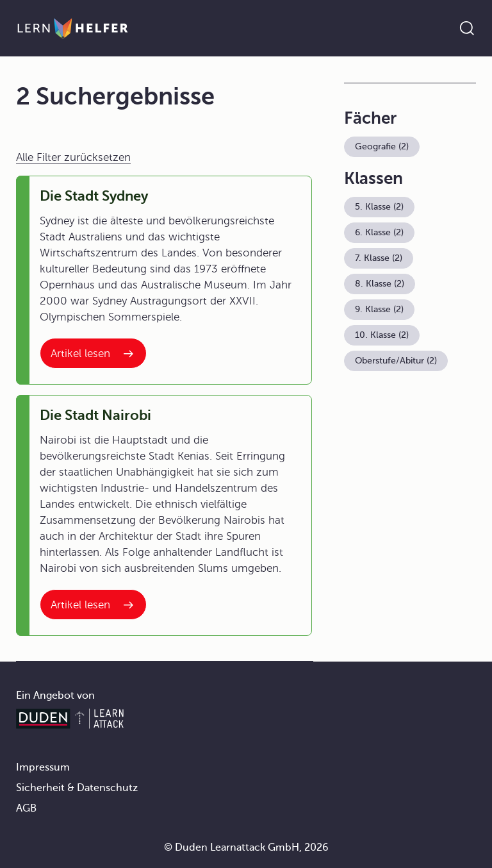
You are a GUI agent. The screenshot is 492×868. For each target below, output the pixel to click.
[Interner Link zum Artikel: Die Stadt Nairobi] (93, 605)
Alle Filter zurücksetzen (73, 157)
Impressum (43, 767)
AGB (26, 808)
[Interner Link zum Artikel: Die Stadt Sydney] (93, 353)
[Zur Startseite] (73, 28)
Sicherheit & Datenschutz (77, 788)
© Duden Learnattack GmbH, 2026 (246, 847)
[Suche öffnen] (467, 28)
